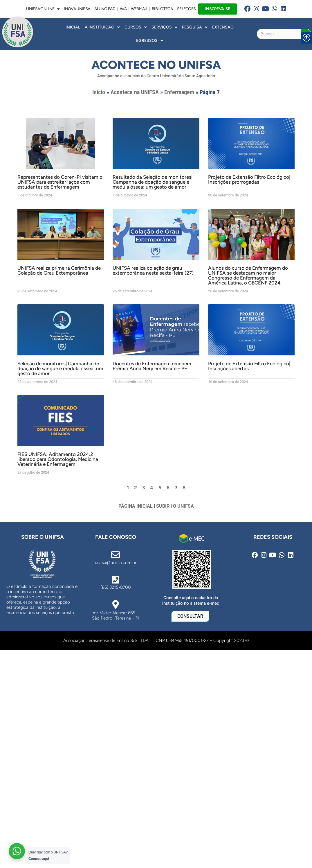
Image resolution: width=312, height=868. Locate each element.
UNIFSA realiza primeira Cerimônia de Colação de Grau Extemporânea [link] (59, 270)
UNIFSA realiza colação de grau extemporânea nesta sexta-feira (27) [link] (153, 270)
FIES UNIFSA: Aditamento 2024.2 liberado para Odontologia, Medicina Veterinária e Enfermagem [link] (58, 459)
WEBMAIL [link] (139, 9)
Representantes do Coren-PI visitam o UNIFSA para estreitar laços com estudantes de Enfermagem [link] (60, 182)
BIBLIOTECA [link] (162, 9)
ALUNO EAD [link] (105, 9)
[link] (248, 9)
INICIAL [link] (73, 27)
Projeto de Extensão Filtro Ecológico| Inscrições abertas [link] (249, 366)
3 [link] (144, 488)
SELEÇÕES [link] (186, 9)
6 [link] (168, 488)
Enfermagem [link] (179, 92)
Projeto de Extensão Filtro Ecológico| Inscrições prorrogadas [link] (249, 179)
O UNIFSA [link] (183, 506)
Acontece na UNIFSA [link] (135, 92)
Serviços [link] (164, 27)
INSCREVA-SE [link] (218, 9)
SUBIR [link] (163, 506)
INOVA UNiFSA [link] (77, 9)
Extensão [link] (223, 27)
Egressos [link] (150, 41)
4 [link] (152, 488)
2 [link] (136, 488)
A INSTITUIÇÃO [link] (102, 27)
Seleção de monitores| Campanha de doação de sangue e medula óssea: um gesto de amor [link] (60, 368)
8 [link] (184, 488)
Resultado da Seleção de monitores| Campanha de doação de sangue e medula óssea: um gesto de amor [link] (153, 182)
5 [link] (160, 488)
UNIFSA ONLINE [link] (43, 9)
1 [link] (128, 488)
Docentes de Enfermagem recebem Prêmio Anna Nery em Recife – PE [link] (152, 366)
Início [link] (99, 92)
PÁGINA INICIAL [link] (136, 506)
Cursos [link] (136, 27)
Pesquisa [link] (195, 27)
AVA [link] (123, 9)
